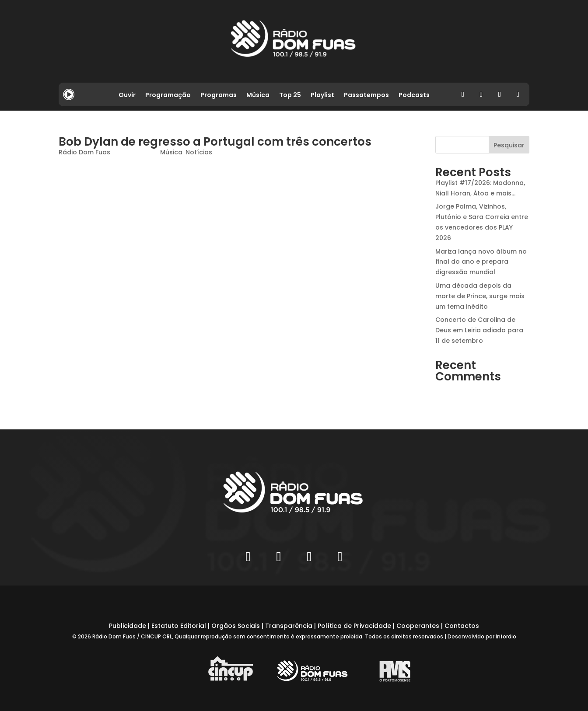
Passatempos (366, 96)
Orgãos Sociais (236, 626)
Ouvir (127, 96)
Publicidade (128, 626)
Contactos (462, 626)
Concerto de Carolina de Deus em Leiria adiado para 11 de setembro (479, 330)
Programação (168, 96)
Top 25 (290, 96)
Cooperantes (418, 626)
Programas (219, 96)
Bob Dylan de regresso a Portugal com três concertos (215, 142)
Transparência (289, 626)
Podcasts (414, 96)
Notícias (199, 152)
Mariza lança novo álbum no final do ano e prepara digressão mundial (481, 262)
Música (258, 96)
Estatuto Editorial (179, 626)
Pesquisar (509, 145)
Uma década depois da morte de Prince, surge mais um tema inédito (480, 296)
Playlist (322, 96)
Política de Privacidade (354, 626)
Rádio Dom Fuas (84, 152)
